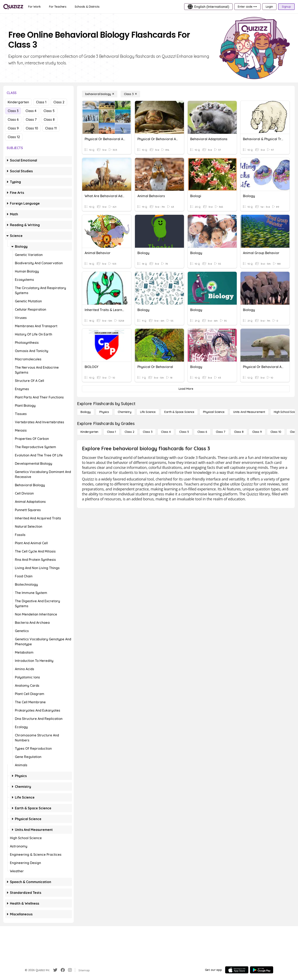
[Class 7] (221, 432)
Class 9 (13, 128)
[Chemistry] (125, 412)
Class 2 (59, 102)
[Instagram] (70, 970)
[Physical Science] (214, 412)
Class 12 (14, 137)
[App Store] (237, 970)
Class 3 (13, 111)
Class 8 (49, 119)
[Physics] (104, 412)
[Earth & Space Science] (179, 412)
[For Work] (34, 7)
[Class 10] (276, 432)
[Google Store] (262, 970)
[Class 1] (111, 432)
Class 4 (31, 111)
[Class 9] (257, 432)
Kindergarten (18, 102)
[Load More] (186, 389)
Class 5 (49, 111)
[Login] (269, 7)
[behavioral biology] (100, 94)
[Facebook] (63, 970)
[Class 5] (184, 432)
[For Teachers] (58, 7)
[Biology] (86, 412)
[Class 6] (202, 432)
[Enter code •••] (247, 7)
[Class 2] (129, 432)
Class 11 (51, 128)
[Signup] (286, 7)
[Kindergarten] (89, 432)
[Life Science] (148, 412)
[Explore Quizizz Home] (13, 7)
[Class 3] (130, 94)
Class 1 (41, 102)
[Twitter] (55, 970)
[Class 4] (166, 432)
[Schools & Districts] (87, 7)
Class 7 (31, 119)
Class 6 (13, 119)
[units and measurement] (249, 412)
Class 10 (32, 128)
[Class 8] (239, 432)
